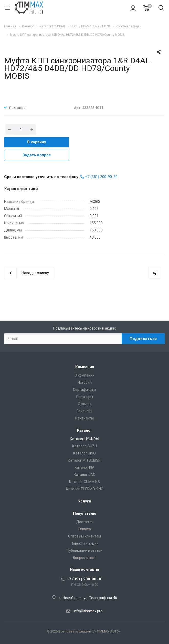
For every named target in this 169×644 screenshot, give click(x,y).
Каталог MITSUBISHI (85, 460)
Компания (85, 367)
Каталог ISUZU (84, 446)
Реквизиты (84, 418)
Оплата (85, 529)
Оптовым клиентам (84, 536)
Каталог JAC (84, 475)
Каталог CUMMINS (84, 482)
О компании (84, 375)
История (85, 382)
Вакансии (84, 411)
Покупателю (85, 513)
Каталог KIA (84, 467)
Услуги (85, 501)
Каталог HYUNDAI (84, 439)
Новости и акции (85, 543)
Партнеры (85, 397)
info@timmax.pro (88, 611)
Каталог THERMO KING (85, 489)
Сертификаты (84, 390)
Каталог (85, 430)
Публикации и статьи (85, 551)
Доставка (84, 522)
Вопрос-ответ (84, 558)
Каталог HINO (84, 453)
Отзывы (84, 404)
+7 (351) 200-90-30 (101, 177)
